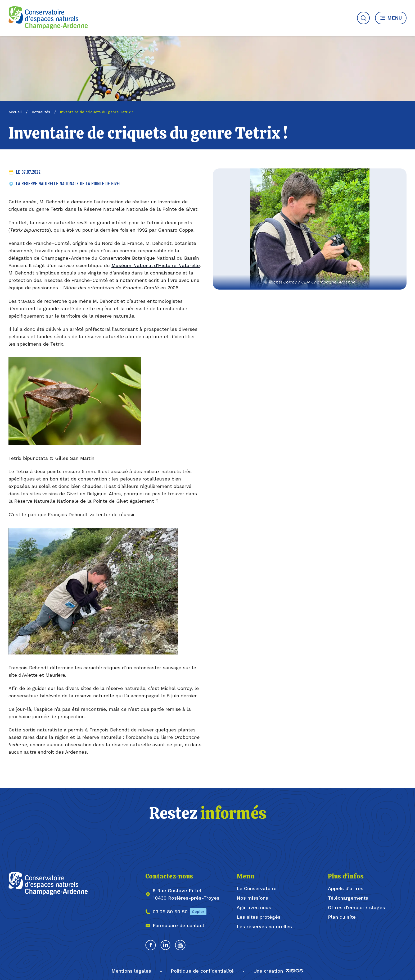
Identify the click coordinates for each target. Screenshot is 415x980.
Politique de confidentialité (202, 971)
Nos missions (252, 898)
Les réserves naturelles (264, 926)
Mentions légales (131, 971)
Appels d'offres (346, 888)
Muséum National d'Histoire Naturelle (156, 265)
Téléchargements (348, 898)
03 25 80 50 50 (170, 912)
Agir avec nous (254, 907)
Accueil (15, 112)
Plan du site (342, 917)
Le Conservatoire (257, 888)
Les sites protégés (259, 917)
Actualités (41, 112)
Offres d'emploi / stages (357, 907)
